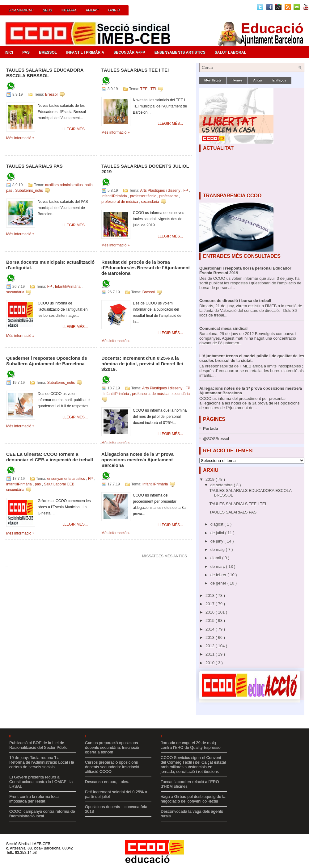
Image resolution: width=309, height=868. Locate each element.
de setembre (222, 485)
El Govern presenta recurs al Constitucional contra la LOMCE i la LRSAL (41, 782)
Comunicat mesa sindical (223, 328)
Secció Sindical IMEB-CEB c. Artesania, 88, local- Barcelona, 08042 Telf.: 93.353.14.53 (39, 848)
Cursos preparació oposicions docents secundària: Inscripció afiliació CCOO (112, 767)
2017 (211, 604)
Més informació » (20, 138)
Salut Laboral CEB (60, 484)
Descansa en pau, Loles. (107, 782)
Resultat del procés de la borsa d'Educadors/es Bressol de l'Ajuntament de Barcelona (146, 268)
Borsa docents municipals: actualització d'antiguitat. (50, 265)
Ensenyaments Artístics (180, 52)
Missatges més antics (165, 556)
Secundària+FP (129, 52)
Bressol (48, 52)
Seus (48, 10)
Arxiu (257, 80)
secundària (150, 202)
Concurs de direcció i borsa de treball (235, 301)
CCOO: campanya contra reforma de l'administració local (42, 814)
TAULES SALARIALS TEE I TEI (135, 70)
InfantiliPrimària (115, 196)
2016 (211, 612)
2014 (211, 629)
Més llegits (213, 80)
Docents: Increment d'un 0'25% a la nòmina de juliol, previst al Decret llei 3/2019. (142, 364)
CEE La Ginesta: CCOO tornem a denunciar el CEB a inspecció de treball (50, 457)
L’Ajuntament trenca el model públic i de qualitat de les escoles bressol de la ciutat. (252, 358)
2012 (211, 646)
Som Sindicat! (21, 10)
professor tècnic (144, 196)
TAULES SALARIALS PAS (34, 166)
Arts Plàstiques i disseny (161, 191)
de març (218, 566)
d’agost (218, 524)
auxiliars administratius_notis (69, 185)
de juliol (218, 533)
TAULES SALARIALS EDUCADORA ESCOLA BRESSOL (45, 73)
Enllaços (279, 80)
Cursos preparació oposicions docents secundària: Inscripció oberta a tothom (112, 747)
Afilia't (92, 10)
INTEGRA (69, 10)
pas (10, 191)
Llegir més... (75, 129)
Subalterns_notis (30, 191)
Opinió (114, 10)
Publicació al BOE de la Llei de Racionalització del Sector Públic (38, 745)
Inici (9, 52)
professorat (169, 196)
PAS (26, 52)
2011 (211, 654)
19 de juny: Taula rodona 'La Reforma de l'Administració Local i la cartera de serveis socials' (42, 762)
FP (186, 191)
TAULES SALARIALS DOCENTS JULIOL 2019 (145, 169)
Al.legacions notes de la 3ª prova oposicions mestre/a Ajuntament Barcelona (138, 460)
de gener (219, 583)
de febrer (219, 575)
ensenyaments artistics (67, 479)
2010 (211, 663)
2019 (211, 479)
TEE (144, 89)
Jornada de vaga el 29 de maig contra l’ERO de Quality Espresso (191, 745)
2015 (211, 621)
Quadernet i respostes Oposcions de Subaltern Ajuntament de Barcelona (47, 361)
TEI (154, 89)
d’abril (216, 558)
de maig (218, 549)
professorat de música (120, 202)
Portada (210, 428)
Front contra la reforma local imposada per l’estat (34, 799)
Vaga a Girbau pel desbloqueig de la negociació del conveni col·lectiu (193, 799)
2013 (211, 637)
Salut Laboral (231, 52)
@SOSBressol (216, 439)
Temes (237, 80)
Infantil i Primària (85, 52)
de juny (218, 541)
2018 (211, 595)
